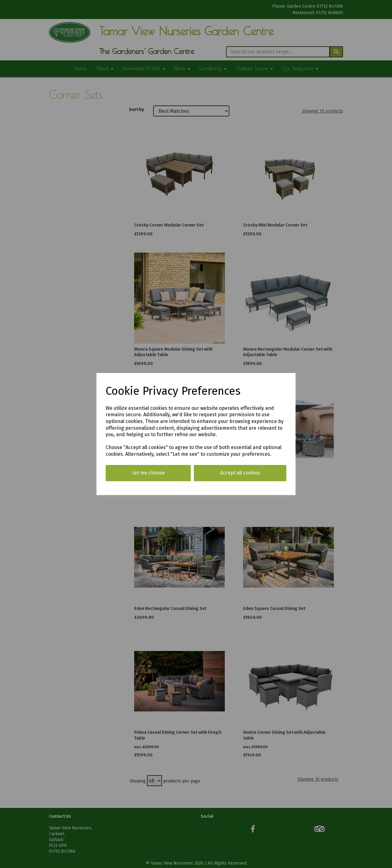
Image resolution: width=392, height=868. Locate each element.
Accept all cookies (240, 473)
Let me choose (148, 473)
